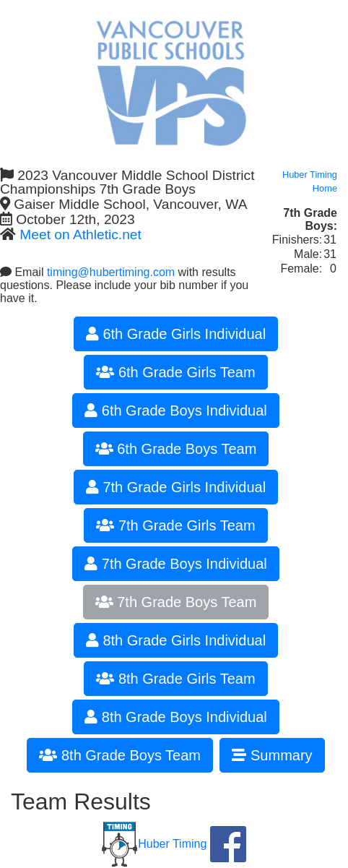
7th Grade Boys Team (176, 602)
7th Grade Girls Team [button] (175, 525)
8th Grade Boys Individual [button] (176, 717)
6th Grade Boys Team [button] (176, 449)
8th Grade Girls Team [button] (175, 679)
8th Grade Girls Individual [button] (176, 640)
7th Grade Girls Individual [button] (176, 487)
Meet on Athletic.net (81, 235)
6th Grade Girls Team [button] (175, 372)
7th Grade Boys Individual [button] (176, 564)
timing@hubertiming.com (111, 272)
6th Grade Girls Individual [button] (176, 334)
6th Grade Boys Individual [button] (176, 411)
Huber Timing (154, 844)
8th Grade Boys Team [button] (120, 755)
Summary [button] (272, 755)
